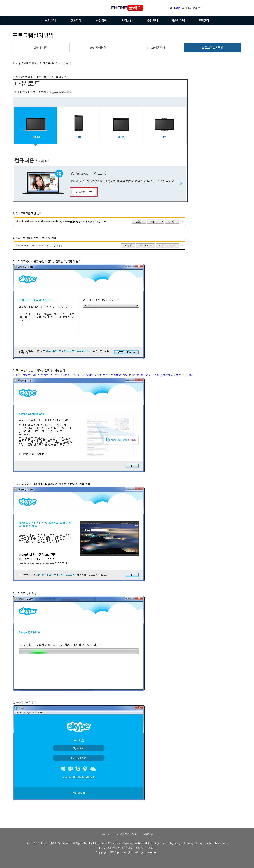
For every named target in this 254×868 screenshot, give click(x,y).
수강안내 (153, 21)
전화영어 (76, 21)
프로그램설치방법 (213, 48)
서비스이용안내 (155, 48)
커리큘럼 (127, 21)
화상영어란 (41, 48)
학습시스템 (178, 21)
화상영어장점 (98, 48)
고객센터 (204, 21)
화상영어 (101, 21)
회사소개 (50, 21)
